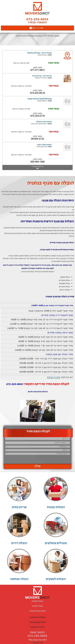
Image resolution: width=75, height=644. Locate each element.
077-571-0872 (37, 70)
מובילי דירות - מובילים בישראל (39, 53)
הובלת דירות (19, 543)
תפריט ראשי (37, 28)
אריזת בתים (19, 507)
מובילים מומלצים (56, 543)
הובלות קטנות (56, 507)
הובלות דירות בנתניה (38, 617)
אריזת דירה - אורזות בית (42, 76)
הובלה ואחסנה (19, 579)
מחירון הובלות (54, 377)
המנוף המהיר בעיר (44, 145)
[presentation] (42, 458)
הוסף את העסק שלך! (38, 640)
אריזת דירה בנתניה (37, 627)
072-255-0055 (37, 636)
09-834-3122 (38, 139)
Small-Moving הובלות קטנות (40, 99)
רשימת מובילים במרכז (38, 611)
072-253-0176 (37, 116)
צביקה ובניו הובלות (44, 122)
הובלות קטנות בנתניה (37, 622)
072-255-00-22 (37, 93)
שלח (38, 466)
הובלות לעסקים (56, 579)
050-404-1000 (37, 162)
